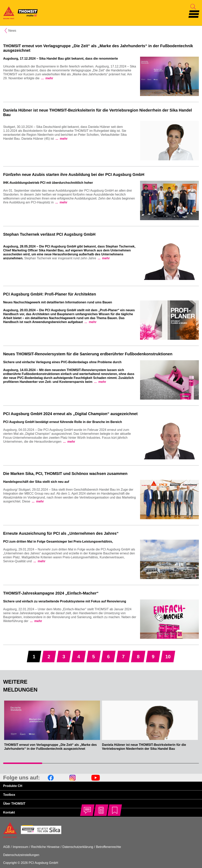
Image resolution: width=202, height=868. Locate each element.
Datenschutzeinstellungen (21, 855)
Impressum (20, 847)
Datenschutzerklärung (78, 847)
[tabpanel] (52, 728)
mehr (49, 78)
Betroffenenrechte (108, 847)
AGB (7, 847)
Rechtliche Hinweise (45, 847)
